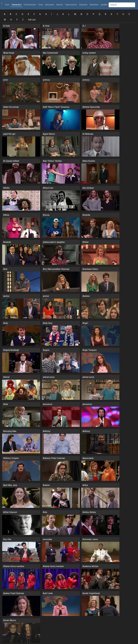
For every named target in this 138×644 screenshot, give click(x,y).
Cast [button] (8, 5)
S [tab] (111, 14)
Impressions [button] (71, 5)
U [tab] (123, 14)
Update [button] (104, 5)
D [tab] (22, 14)
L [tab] (69, 14)
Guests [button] (60, 5)
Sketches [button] (94, 5)
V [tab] (129, 14)
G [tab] (40, 14)
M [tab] (75, 14)
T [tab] (117, 14)
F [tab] (34, 14)
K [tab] (63, 14)
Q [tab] (100, 14)
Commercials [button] (30, 5)
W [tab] (5, 20)
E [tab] (28, 14)
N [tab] (81, 14)
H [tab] (46, 14)
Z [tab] (23, 20)
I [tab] (52, 14)
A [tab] (5, 14)
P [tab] (93, 14)
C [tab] (16, 14)
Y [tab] (17, 20)
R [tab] (106, 14)
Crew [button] (41, 5)
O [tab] (87, 14)
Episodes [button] (50, 5)
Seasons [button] (83, 5)
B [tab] (11, 14)
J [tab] (57, 14)
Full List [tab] (32, 20)
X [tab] (11, 20)
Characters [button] (17, 5)
